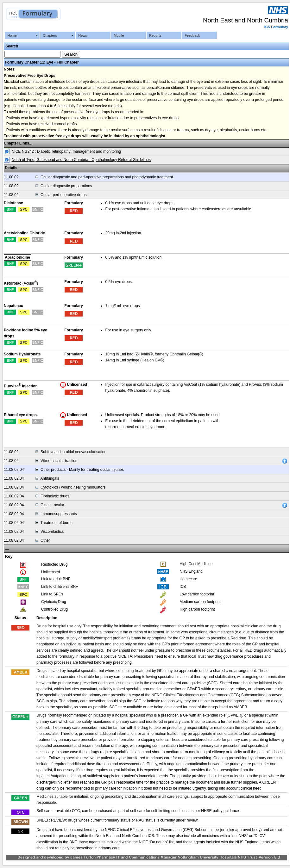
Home (12, 35)
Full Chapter (68, 62)
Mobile (119, 35)
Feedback (192, 35)
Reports (155, 35)
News (83, 35)
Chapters (50, 35)
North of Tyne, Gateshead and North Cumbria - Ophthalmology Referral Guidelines (81, 160)
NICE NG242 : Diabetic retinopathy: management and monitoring (66, 151)
